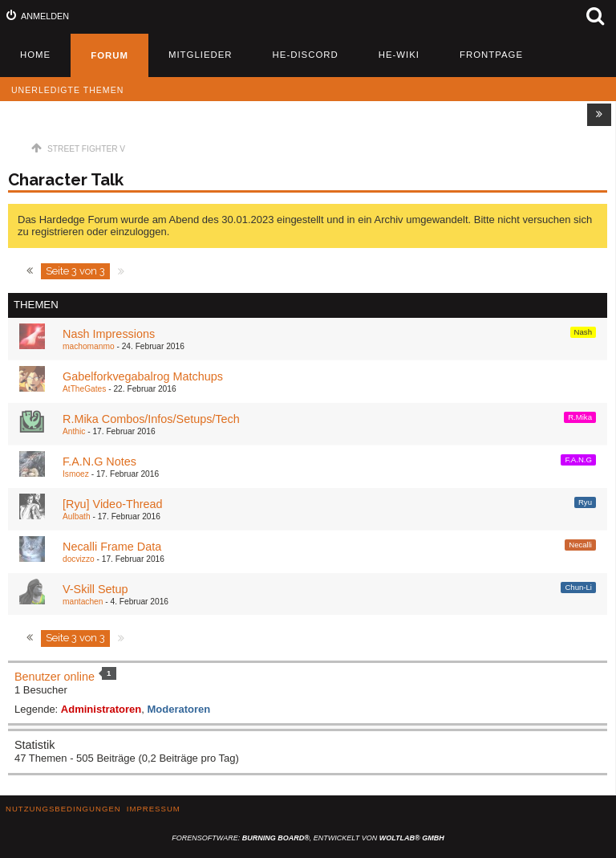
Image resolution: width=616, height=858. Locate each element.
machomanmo (89, 346)
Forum (109, 55)
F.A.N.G (578, 459)
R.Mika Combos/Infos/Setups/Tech (151, 419)
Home (35, 55)
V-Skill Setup (95, 589)
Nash (583, 332)
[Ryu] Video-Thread (113, 504)
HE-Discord (306, 55)
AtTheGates (84, 389)
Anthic (74, 431)
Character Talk (66, 180)
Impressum (154, 809)
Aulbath (77, 516)
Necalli (580, 545)
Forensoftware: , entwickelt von (308, 838)
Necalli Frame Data (112, 547)
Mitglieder (201, 55)
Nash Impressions (109, 334)
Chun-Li (578, 587)
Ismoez (76, 474)
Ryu (585, 502)
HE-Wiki (399, 55)
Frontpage (491, 55)
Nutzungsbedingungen (63, 809)
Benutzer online (55, 677)
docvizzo (79, 559)
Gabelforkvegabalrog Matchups (143, 376)
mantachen (83, 602)
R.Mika (580, 417)
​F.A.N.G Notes (99, 462)
